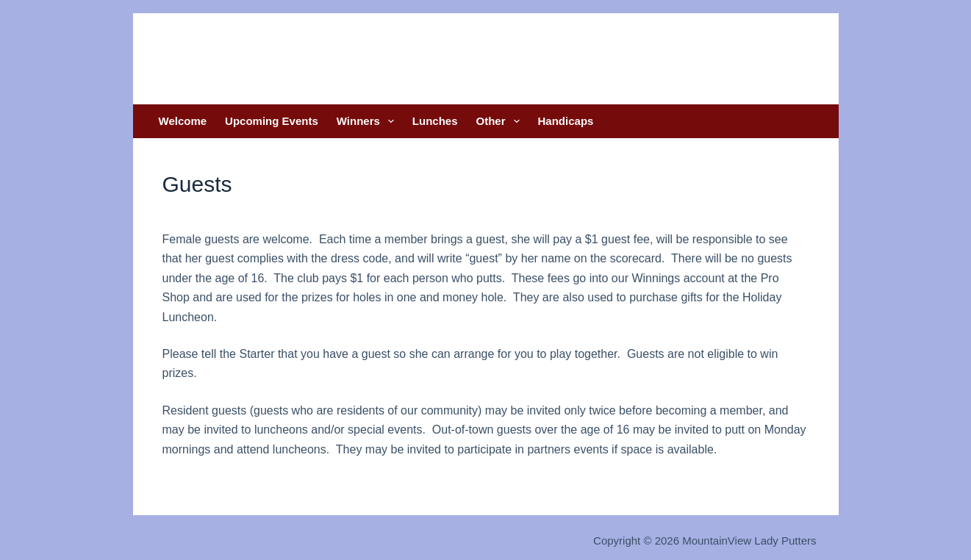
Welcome (183, 121)
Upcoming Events (272, 121)
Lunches (435, 121)
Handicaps (566, 121)
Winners (368, 121)
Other (501, 121)
